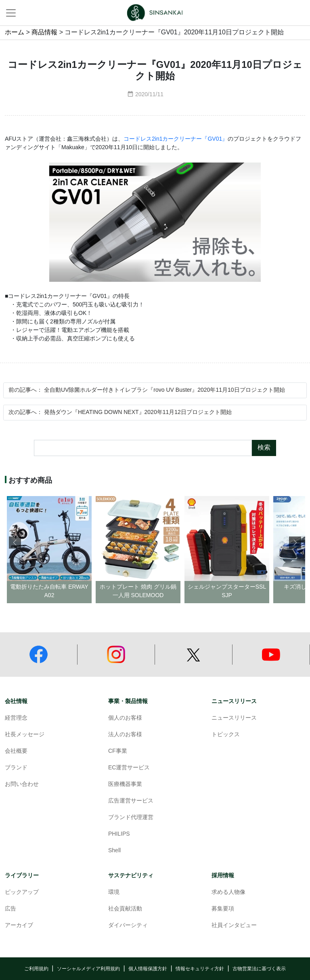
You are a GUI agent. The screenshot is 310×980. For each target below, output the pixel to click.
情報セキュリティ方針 (200, 969)
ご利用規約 (36, 969)
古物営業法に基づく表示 (259, 969)
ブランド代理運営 (131, 818)
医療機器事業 (125, 785)
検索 (264, 448)
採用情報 (223, 875)
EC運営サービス (129, 768)
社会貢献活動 (125, 909)
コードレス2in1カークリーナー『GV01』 (176, 139)
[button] (295, 543)
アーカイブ (19, 926)
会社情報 (16, 701)
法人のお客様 (125, 735)
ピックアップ (22, 892)
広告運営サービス (131, 801)
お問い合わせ (22, 785)
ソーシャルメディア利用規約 (88, 969)
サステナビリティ (131, 875)
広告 (10, 909)
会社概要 (16, 751)
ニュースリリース (234, 701)
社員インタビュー (234, 926)
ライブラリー (22, 875)
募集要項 (223, 909)
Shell (114, 851)
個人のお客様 (125, 718)
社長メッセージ (25, 735)
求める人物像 (228, 892)
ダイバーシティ (128, 926)
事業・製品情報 (128, 701)
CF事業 (118, 751)
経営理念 (16, 718)
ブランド (16, 768)
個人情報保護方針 (148, 969)
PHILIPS (119, 834)
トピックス (226, 735)
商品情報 (44, 33)
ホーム (15, 33)
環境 (114, 892)
